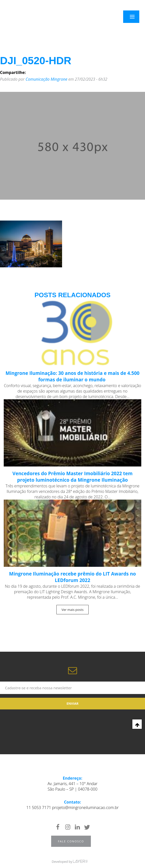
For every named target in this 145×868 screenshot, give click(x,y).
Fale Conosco (71, 841)
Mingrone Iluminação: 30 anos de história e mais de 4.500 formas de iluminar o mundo (72, 376)
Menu (135, 17)
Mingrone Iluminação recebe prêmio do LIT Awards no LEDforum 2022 (73, 577)
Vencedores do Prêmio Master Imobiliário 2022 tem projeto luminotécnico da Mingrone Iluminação (72, 477)
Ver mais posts (73, 610)
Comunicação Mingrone (46, 79)
